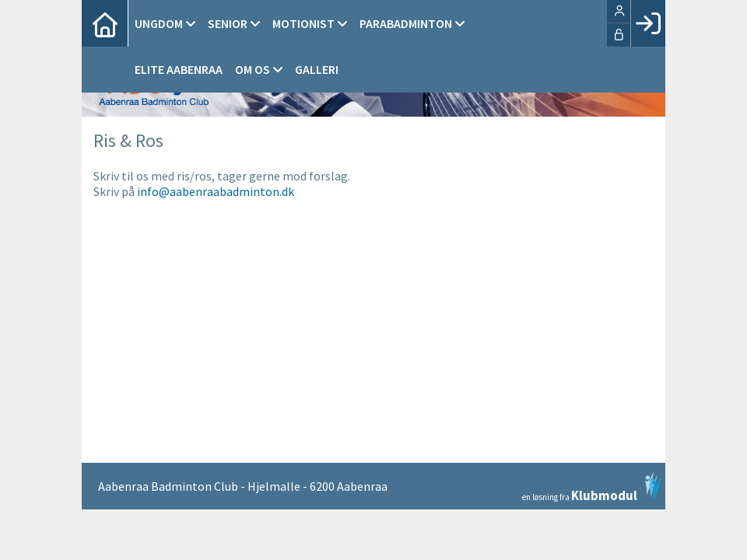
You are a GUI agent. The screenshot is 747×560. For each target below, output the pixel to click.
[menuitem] (105, 23)
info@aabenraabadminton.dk (216, 191)
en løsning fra (592, 487)
